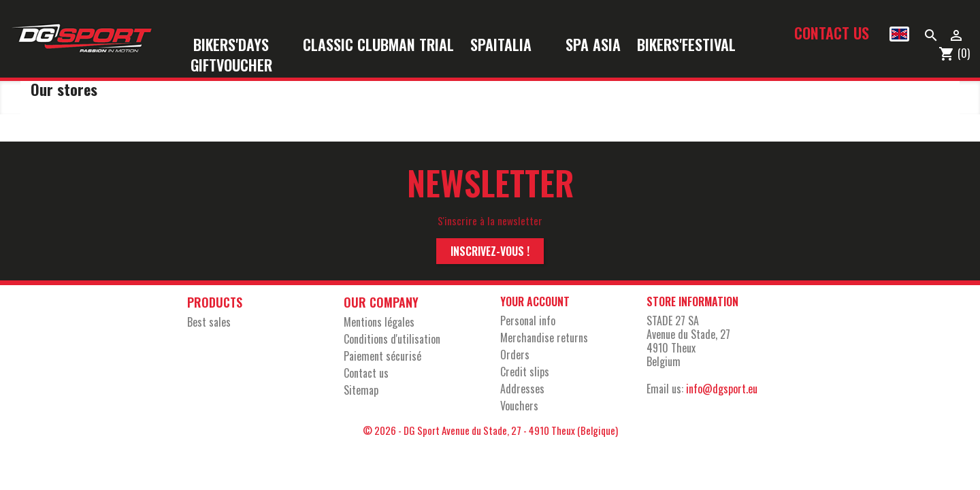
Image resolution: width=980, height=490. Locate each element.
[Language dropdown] (899, 34)
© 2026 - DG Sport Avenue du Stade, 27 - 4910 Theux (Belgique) (490, 430)
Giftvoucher (231, 66)
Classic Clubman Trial (378, 45)
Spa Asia (593, 45)
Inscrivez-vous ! (490, 251)
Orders (515, 355)
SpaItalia (510, 45)
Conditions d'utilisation (392, 339)
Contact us (832, 33)
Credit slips (525, 372)
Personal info (528, 321)
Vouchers (519, 406)
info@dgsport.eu (722, 389)
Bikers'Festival (695, 45)
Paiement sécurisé (382, 356)
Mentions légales (379, 322)
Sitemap (361, 390)
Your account (535, 301)
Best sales (209, 322)
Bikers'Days (240, 45)
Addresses (522, 389)
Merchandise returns (544, 338)
